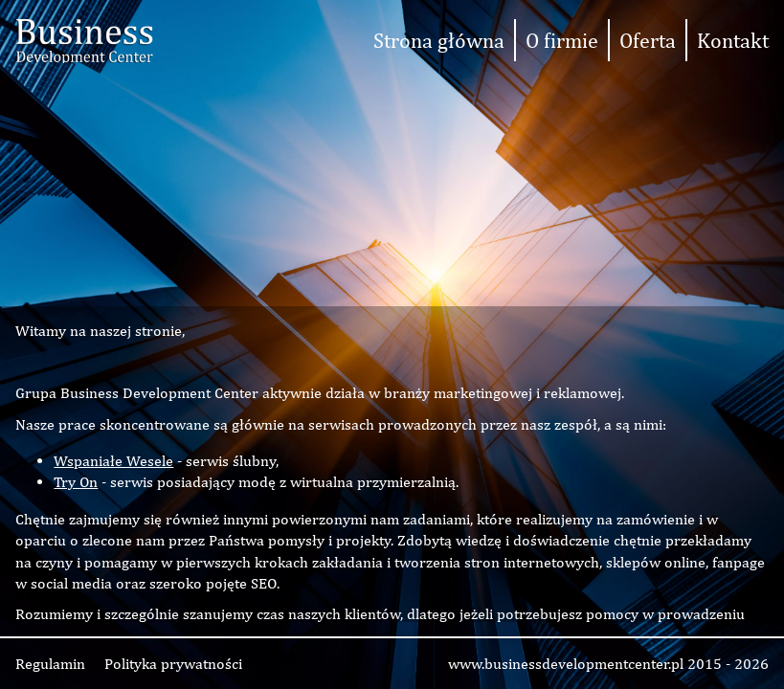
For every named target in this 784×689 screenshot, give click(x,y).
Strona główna (439, 40)
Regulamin (50, 664)
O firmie (562, 40)
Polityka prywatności (173, 664)
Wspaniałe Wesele (113, 461)
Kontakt (733, 40)
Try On (76, 482)
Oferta (648, 40)
